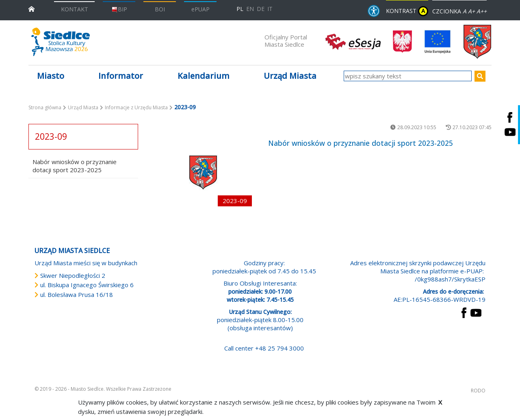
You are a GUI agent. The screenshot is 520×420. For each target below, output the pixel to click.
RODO (478, 391)
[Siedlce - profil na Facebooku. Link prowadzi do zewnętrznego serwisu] (510, 117)
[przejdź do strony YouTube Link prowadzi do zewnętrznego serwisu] (476, 312)
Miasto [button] (51, 76)
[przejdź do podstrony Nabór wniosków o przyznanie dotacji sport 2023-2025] (203, 173)
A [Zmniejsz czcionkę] (465, 11)
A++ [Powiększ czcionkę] (482, 11)
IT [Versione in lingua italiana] (270, 9)
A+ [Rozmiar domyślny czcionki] (471, 11)
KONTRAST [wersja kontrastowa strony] (407, 11)
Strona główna (45, 107)
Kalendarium (204, 76)
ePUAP (200, 9)
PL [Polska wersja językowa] (240, 9)
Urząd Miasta (83, 107)
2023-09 (51, 136)
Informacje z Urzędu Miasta (136, 107)
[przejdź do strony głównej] (31, 8)
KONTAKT (75, 9)
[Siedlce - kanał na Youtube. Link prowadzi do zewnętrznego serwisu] (510, 132)
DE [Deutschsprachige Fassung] (261, 9)
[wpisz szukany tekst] (408, 76)
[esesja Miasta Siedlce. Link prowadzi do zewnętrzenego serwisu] (353, 41)
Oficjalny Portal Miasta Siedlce (286, 41)
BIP (119, 9)
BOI (160, 9)
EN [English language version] (250, 9)
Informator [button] (121, 76)
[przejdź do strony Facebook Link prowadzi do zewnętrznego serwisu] (464, 312)
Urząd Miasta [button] (290, 76)
